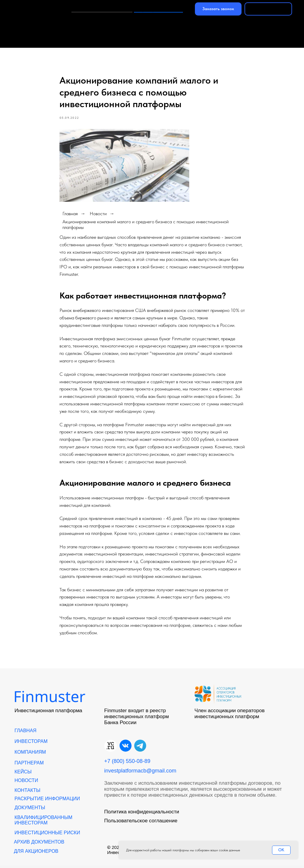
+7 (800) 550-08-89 (158, 9)
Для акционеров (36, 854)
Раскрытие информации (47, 801)
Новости (66, 40)
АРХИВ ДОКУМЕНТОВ (39, 845)
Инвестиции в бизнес (168, 40)
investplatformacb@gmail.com (140, 773)
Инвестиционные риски (47, 835)
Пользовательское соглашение (141, 823)
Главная (22, 26)
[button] (218, 9)
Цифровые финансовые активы (254, 40)
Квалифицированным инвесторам (44, 823)
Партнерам (241, 26)
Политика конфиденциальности (142, 814)
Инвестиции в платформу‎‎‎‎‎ (102, 9)
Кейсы (284, 26)
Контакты (109, 40)
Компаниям (191, 26)
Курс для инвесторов (130, 26)
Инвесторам (68, 26)
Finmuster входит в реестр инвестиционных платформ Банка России (137, 719)
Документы (30, 810)
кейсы (23, 774)
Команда (23, 40)
